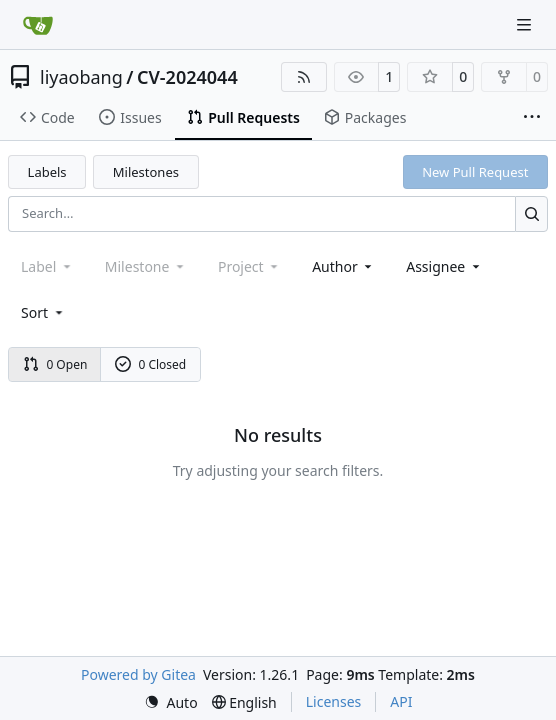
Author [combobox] (343, 266)
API (401, 701)
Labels (47, 172)
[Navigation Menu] (526, 24)
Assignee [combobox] (444, 266)
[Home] (38, 25)
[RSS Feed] (304, 77)
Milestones (146, 172)
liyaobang (81, 77)
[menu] (43, 312)
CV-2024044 (187, 77)
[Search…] (531, 213)
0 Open (55, 364)
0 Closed (151, 364)
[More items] (532, 118)
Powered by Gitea (138, 674)
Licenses (334, 701)
